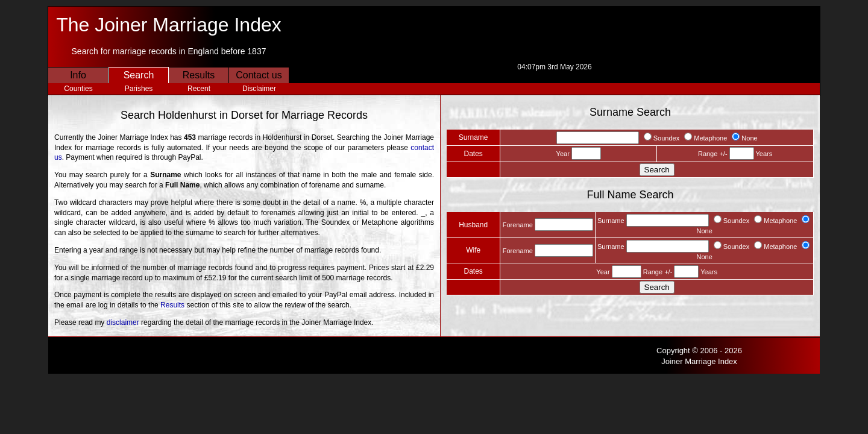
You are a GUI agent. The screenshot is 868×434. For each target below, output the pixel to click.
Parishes (139, 89)
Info (78, 75)
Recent (199, 89)
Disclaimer (259, 89)
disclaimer (123, 322)
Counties (78, 89)
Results (199, 75)
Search (139, 75)
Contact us (259, 75)
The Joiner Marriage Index (169, 25)
